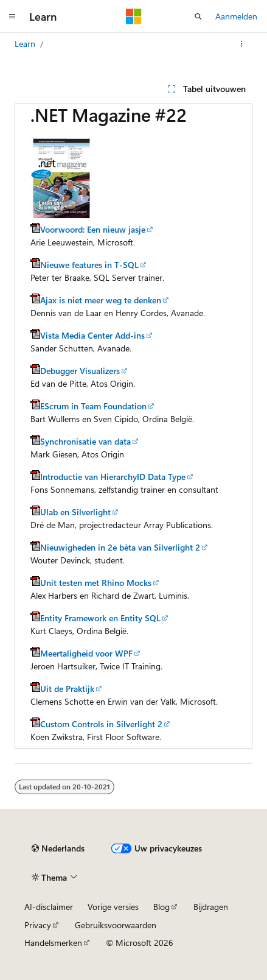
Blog (161, 907)
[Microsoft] (134, 16)
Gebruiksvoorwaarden (116, 925)
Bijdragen (211, 907)
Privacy (38, 925)
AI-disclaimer (49, 907)
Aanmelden (236, 16)
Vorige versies (113, 907)
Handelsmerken (53, 943)
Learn (25, 44)
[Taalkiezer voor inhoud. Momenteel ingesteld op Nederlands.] (58, 848)
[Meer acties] (242, 44)
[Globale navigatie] (12, 16)
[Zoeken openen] (198, 16)
